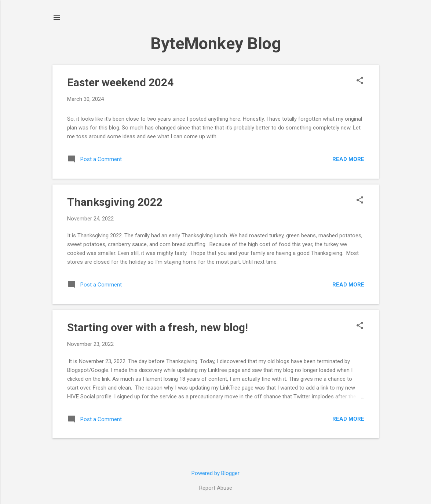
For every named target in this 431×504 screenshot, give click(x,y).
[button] (360, 81)
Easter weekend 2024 (120, 82)
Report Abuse (216, 488)
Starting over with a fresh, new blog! (158, 327)
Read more (348, 159)
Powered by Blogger (215, 473)
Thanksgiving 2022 (115, 202)
